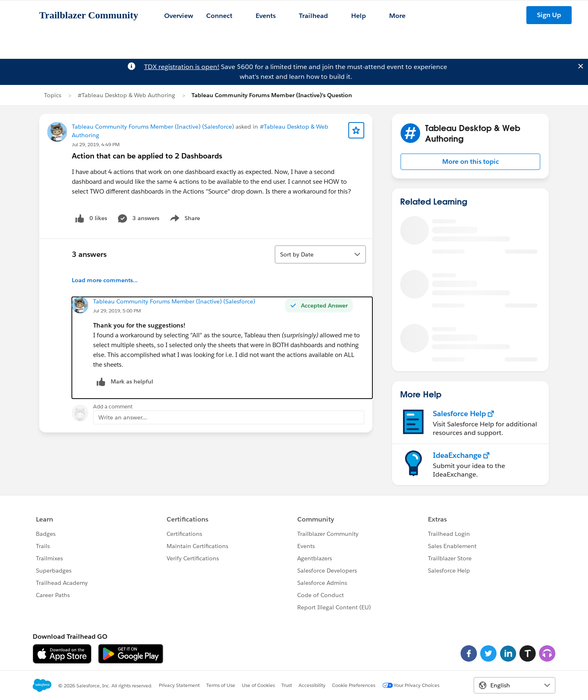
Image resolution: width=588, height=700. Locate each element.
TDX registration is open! (182, 67)
